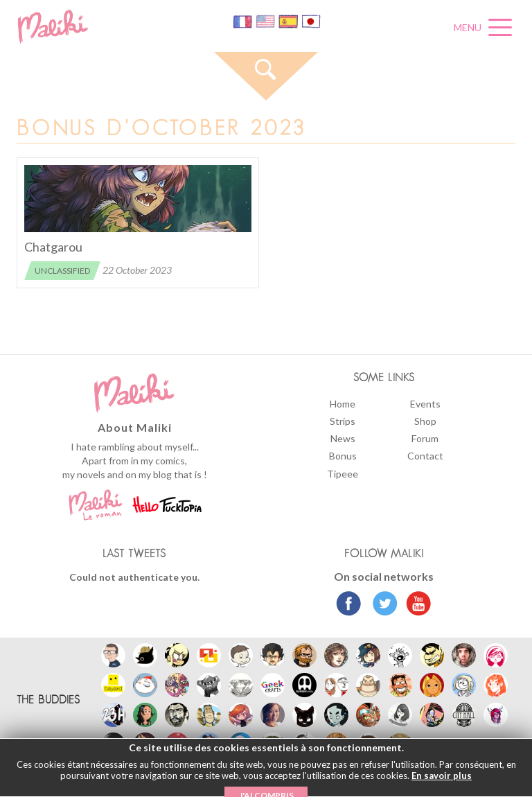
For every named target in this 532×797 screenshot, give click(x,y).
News (343, 438)
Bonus (343, 456)
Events (425, 404)
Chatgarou (53, 247)
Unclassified (62, 271)
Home (343, 404)
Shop (425, 421)
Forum (425, 438)
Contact (425, 456)
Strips (343, 421)
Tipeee (343, 474)
